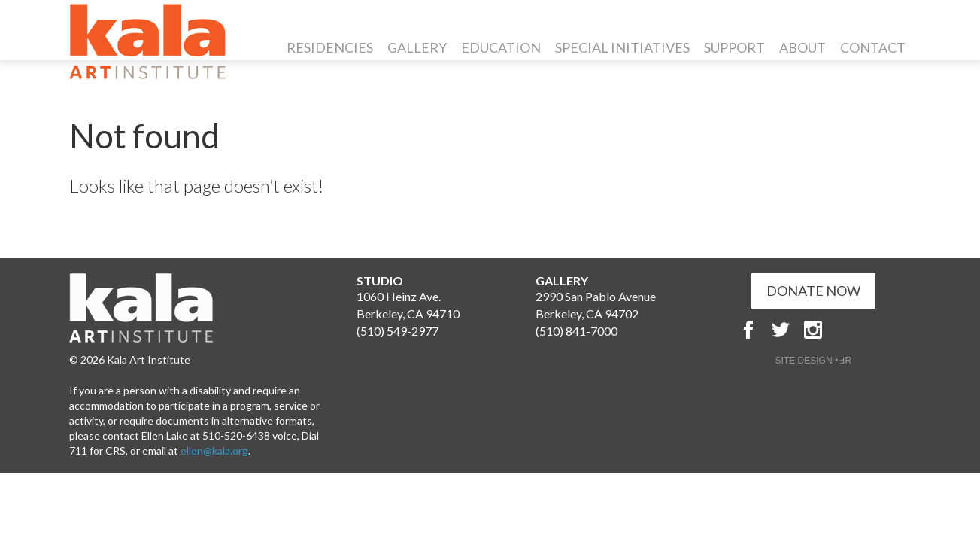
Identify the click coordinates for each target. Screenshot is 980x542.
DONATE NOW (813, 291)
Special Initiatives (622, 47)
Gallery (417, 47)
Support (734, 47)
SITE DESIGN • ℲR (814, 361)
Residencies (330, 47)
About (803, 47)
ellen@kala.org (214, 451)
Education (501, 47)
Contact (873, 47)
